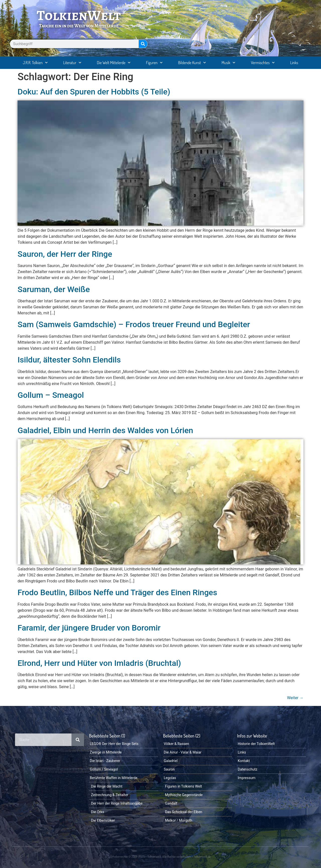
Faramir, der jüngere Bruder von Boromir (89, 628)
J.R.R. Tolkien (35, 63)
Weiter (295, 698)
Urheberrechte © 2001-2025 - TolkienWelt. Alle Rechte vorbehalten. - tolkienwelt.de (160, 856)
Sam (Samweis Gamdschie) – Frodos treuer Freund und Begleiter (134, 324)
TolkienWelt (79, 15)
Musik (228, 63)
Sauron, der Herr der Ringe (65, 254)
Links (294, 63)
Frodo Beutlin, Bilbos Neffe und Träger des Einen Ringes (117, 592)
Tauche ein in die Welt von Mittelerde (79, 26)
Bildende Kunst (192, 63)
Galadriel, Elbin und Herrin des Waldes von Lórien (105, 430)
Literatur (72, 63)
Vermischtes (263, 63)
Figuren (154, 63)
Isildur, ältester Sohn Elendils (69, 360)
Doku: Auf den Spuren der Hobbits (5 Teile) (94, 92)
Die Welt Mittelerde (114, 63)
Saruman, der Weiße (54, 289)
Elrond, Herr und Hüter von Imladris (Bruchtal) (99, 663)
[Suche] (143, 44)
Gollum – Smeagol (51, 395)
